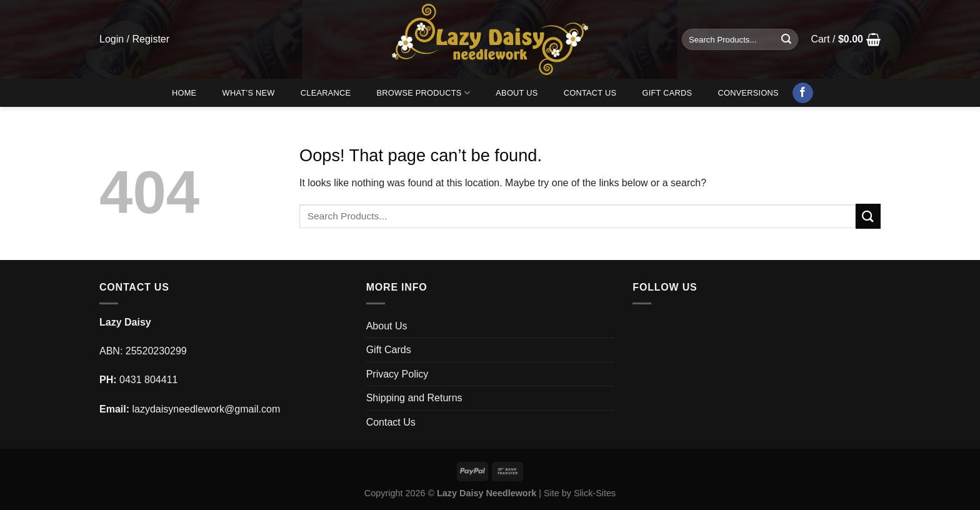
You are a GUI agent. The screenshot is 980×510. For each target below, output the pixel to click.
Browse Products (424, 93)
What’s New (249, 93)
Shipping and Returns (414, 398)
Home (184, 93)
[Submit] (786, 39)
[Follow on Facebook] (803, 93)
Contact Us (590, 93)
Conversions (748, 93)
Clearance (326, 93)
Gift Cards (667, 93)
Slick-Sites (595, 493)
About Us (517, 93)
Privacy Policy (397, 374)
